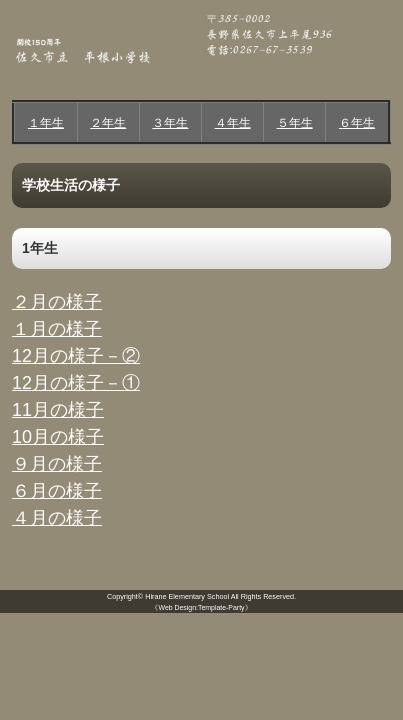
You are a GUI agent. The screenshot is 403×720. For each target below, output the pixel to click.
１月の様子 (57, 329)
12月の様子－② (76, 356)
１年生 (46, 123)
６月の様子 (57, 491)
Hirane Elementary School (187, 596)
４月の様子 (57, 518)
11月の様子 (58, 410)
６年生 (357, 123)
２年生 (108, 123)
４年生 (233, 123)
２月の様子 (57, 302)
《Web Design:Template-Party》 (201, 607)
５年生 (295, 123)
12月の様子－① (76, 383)
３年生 (170, 123)
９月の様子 (57, 464)
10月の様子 (58, 437)
